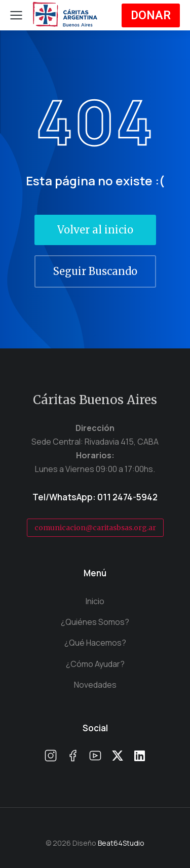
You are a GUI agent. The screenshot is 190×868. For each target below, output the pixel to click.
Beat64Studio (121, 843)
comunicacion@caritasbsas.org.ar (95, 528)
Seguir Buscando (95, 271)
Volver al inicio (95, 230)
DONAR (151, 15)
